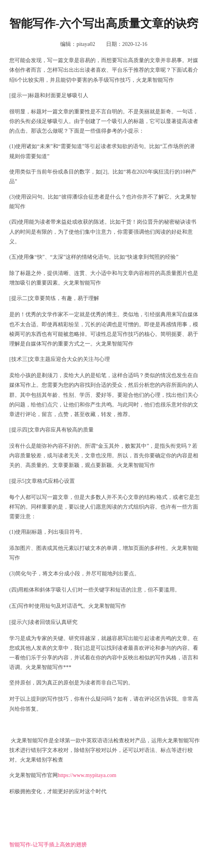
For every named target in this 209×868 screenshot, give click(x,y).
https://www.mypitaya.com (87, 775)
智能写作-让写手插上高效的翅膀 (48, 845)
